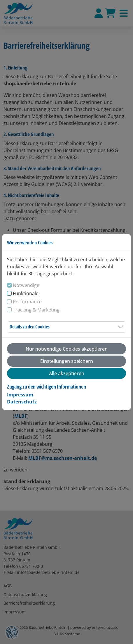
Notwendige (26, 285)
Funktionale (26, 293)
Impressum (20, 395)
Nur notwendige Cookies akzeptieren (67, 349)
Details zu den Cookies (30, 327)
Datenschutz (22, 402)
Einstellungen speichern (67, 361)
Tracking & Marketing (36, 310)
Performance (27, 302)
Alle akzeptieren (67, 373)
